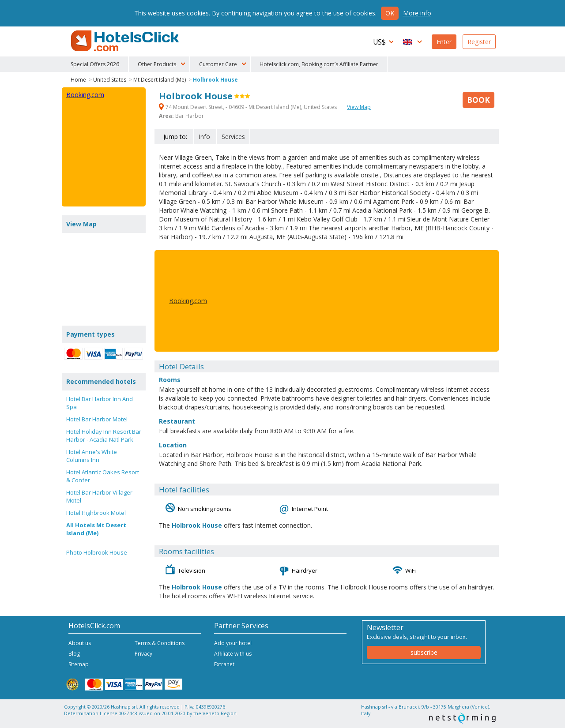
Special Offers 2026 (95, 64)
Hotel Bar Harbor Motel (97, 419)
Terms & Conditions (160, 643)
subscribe (424, 652)
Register (479, 42)
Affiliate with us (233, 654)
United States (110, 80)
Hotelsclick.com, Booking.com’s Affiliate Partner (319, 64)
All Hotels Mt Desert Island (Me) (96, 529)
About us (80, 643)
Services (233, 137)
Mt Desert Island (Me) (160, 80)
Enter (444, 42)
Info (204, 137)
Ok (390, 13)
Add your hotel (233, 643)
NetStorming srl (462, 718)
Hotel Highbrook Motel (96, 513)
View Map (359, 107)
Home (78, 80)
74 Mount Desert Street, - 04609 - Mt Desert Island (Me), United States (249, 107)
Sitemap (79, 664)
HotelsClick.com (126, 41)
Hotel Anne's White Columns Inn (92, 456)
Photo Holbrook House (97, 552)
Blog (74, 654)
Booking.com (188, 301)
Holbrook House (215, 80)
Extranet (224, 664)
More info (417, 13)
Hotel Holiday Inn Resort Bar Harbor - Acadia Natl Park (104, 435)
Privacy (143, 654)
